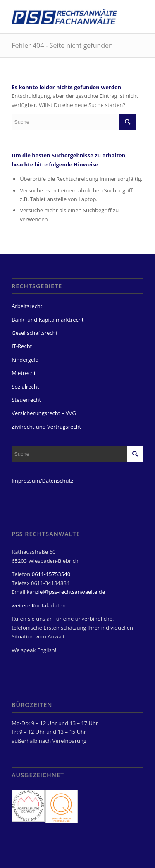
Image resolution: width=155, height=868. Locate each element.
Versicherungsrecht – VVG (44, 413)
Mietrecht (24, 373)
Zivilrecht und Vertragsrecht (46, 427)
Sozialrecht (25, 387)
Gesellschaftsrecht (35, 333)
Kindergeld (25, 360)
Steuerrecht (26, 400)
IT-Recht (22, 346)
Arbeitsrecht (27, 306)
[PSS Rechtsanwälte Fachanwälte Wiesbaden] (64, 17)
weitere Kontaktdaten (39, 605)
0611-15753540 (51, 574)
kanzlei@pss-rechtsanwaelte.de (66, 592)
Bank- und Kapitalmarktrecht (48, 320)
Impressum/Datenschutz (42, 481)
